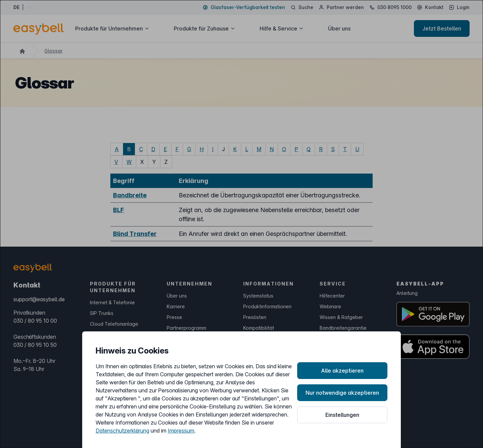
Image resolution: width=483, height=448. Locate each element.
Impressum (181, 431)
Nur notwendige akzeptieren (342, 393)
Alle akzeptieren (342, 371)
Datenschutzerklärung (122, 431)
